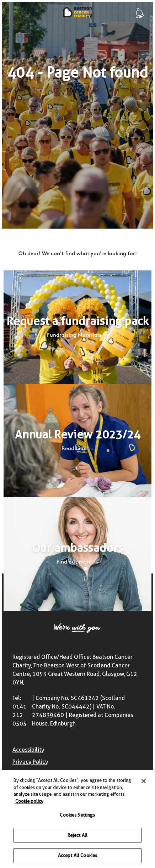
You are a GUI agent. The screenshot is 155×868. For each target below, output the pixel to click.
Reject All (77, 836)
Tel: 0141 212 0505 (20, 711)
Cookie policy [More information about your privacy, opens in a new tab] (29, 802)
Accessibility (28, 750)
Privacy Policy (30, 762)
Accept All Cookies (77, 857)
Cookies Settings (77, 816)
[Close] (144, 782)
